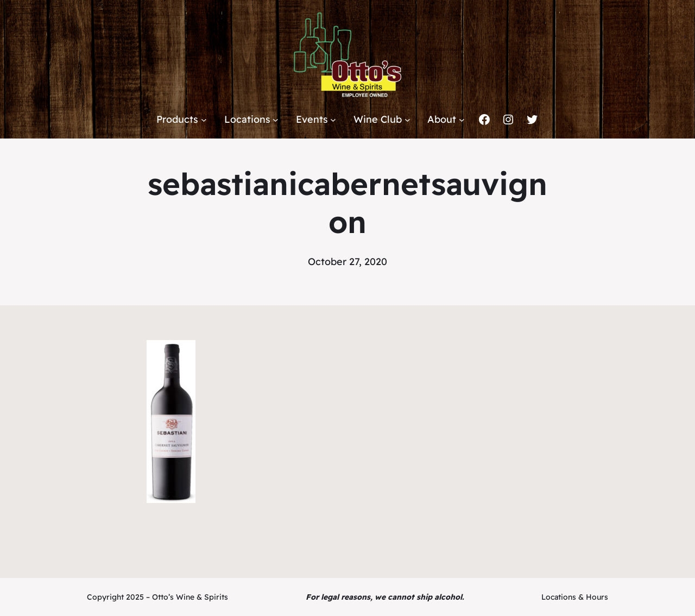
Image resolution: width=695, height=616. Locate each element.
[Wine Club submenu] (407, 120)
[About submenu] (462, 120)
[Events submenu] (333, 120)
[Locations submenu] (276, 120)
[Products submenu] (204, 120)
